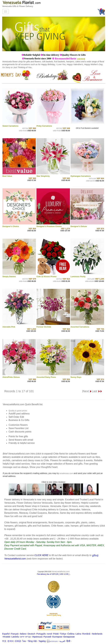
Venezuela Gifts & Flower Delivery (18, 6)
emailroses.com (66, 473)
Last (97, 391)
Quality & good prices (18, 411)
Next (87, 391)
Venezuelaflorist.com (61, 571)
